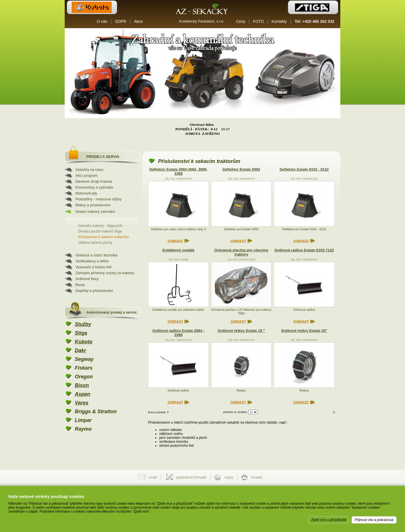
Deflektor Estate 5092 (241, 169)
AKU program (86, 176)
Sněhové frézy (87, 279)
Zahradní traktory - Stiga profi (100, 226)
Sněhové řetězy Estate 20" (304, 331)
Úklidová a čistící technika (96, 255)
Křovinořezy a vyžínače (94, 187)
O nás (102, 21)
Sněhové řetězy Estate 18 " (241, 331)
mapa (229, 477)
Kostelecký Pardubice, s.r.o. (202, 21)
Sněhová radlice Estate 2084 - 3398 (178, 333)
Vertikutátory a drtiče (92, 261)
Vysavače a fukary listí (94, 267)
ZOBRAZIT (175, 241)
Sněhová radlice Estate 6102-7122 (304, 250)
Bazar (80, 285)
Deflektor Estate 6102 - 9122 (304, 169)
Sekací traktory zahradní (95, 212)
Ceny (241, 21)
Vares (82, 403)
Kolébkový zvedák (178, 250)
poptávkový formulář (191, 477)
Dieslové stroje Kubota (94, 181)
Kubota (84, 342)
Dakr (80, 350)
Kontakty (279, 21)
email (153, 477)
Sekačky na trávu (89, 170)
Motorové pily (86, 193)
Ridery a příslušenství (93, 205)
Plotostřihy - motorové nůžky (98, 199)
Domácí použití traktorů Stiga (100, 231)
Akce (139, 21)
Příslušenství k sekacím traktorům (103, 237)
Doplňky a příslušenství (94, 291)
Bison (82, 385)
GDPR (121, 21)
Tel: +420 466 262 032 (315, 21)
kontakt (257, 477)
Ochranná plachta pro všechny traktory (241, 252)
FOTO (259, 21)
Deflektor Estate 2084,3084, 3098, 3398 (178, 171)
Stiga (81, 333)
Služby (83, 324)
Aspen (83, 394)
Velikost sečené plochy (95, 243)
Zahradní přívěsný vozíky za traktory (105, 273)
